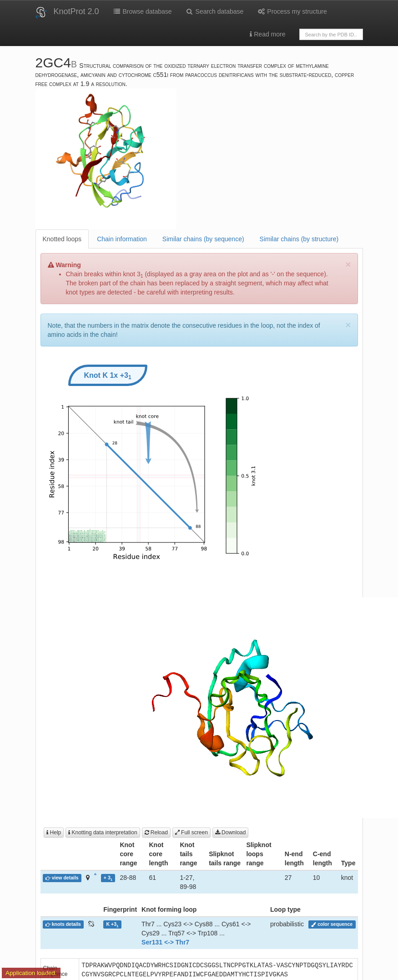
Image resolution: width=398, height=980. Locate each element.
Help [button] (54, 833)
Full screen (191, 833)
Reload (156, 833)
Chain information (122, 239)
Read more (267, 34)
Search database (215, 11)
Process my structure (292, 11)
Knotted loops (62, 239)
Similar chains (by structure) (299, 239)
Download (231, 833)
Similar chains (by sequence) (203, 239)
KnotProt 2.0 (76, 11)
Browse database (142, 11)
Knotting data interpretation (103, 833)
